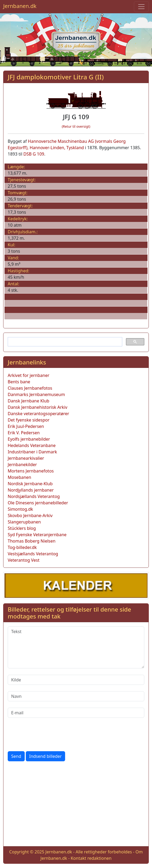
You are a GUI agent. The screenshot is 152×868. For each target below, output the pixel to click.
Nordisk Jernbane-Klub (30, 484)
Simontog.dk (20, 509)
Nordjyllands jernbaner (31, 490)
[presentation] (48, 734)
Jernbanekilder (22, 465)
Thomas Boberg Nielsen (32, 541)
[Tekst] (76, 647)
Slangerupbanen (24, 522)
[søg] (64, 342)
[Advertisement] (76, 805)
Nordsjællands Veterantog (34, 496)
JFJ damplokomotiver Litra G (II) (56, 77)
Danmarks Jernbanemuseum (36, 394)
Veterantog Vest (24, 560)
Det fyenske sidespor (29, 420)
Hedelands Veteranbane (32, 445)
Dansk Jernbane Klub (28, 401)
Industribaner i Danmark (32, 452)
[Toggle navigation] (141, 7)
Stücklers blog (22, 528)
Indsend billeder (45, 756)
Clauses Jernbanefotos (30, 388)
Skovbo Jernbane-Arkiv (30, 515)
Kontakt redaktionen (91, 858)
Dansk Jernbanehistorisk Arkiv (37, 407)
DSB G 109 (34, 154)
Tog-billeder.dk (22, 547)
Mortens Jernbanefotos (31, 471)
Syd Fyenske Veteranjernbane (37, 535)
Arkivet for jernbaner (29, 375)
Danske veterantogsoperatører (38, 414)
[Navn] (76, 696)
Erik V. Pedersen (24, 433)
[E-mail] (76, 713)
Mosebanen (20, 477)
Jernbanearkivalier (26, 458)
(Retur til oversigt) (76, 126)
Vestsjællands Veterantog (33, 554)
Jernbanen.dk (20, 6)
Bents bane (19, 382)
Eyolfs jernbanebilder (29, 439)
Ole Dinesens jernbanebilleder (38, 503)
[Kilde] (76, 680)
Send (16, 756)
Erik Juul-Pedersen (26, 426)
